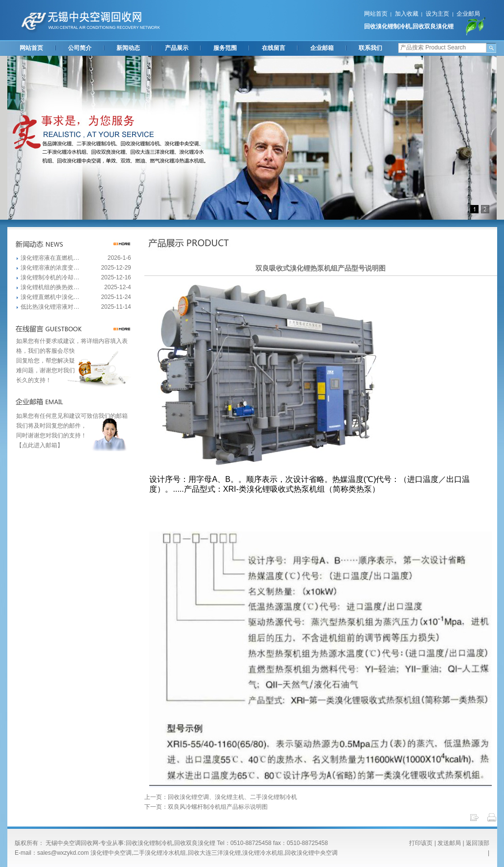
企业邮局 (468, 14)
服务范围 (225, 48)
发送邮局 (449, 843)
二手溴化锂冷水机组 (160, 853)
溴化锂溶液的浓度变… (50, 268)
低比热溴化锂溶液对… (50, 307)
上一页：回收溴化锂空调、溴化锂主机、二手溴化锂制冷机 (221, 797)
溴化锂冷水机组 (263, 853)
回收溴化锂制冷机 (388, 26)
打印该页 (421, 843)
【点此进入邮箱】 (40, 445)
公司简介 (80, 48)
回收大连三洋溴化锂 (214, 853)
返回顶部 (478, 843)
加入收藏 (407, 14)
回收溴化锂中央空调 (311, 853)
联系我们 (370, 48)
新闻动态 (128, 48)
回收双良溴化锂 (433, 26)
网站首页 (376, 14)
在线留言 (274, 48)
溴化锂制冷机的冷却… (50, 277)
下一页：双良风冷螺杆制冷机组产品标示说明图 (206, 807)
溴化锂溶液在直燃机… (50, 258)
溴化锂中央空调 (111, 853)
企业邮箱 (322, 48)
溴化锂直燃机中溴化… (50, 297)
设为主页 (437, 14)
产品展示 (177, 48)
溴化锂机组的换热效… (50, 287)
